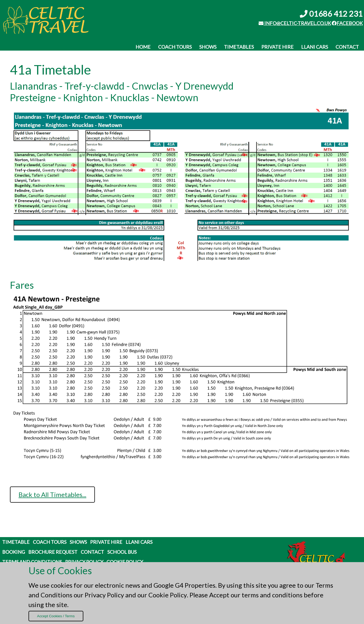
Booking (14, 552)
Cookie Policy (168, 595)
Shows (208, 47)
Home (143, 47)
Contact (347, 47)
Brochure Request (53, 552)
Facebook (347, 23)
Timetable (16, 542)
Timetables (239, 47)
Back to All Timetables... (52, 494)
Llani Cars (315, 47)
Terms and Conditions (32, 562)
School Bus (122, 552)
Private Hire (277, 47)
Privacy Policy (104, 595)
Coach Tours (175, 47)
